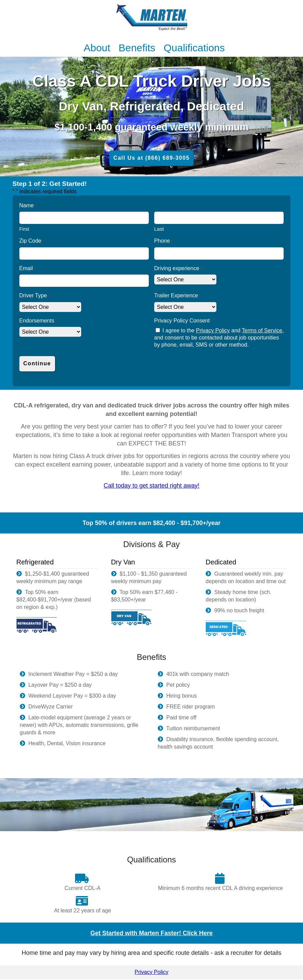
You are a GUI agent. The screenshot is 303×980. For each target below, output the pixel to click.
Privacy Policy (213, 330)
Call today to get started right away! (151, 486)
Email (28, 269)
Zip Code (32, 241)
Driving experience (178, 269)
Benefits (138, 48)
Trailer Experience (178, 296)
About (98, 48)
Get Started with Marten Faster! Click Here (151, 933)
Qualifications (194, 48)
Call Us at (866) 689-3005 (151, 158)
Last (159, 229)
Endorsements (38, 321)
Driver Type (35, 296)
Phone (164, 241)
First (24, 229)
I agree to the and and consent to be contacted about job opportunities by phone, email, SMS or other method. (219, 338)
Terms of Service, (263, 330)
